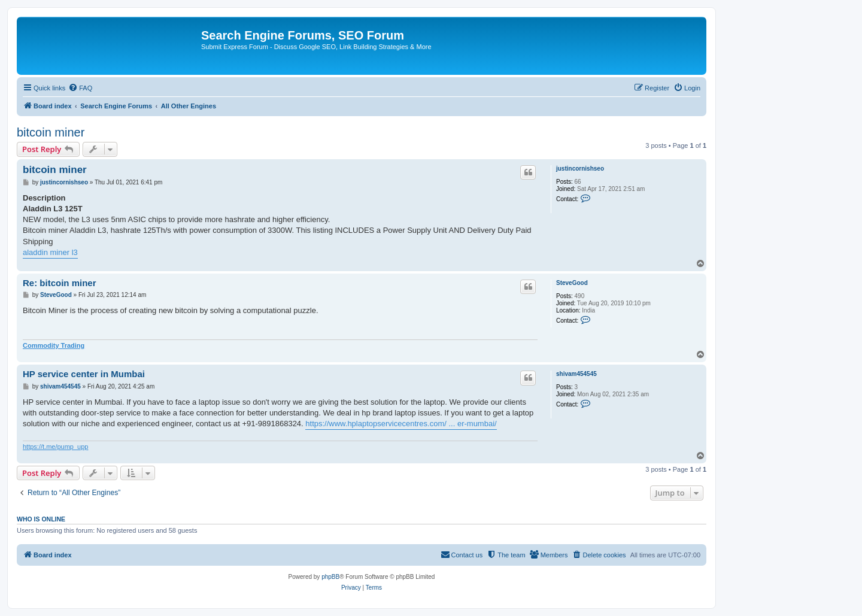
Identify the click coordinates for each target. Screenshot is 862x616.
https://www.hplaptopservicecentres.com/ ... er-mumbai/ (401, 424)
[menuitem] (80, 88)
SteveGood (572, 283)
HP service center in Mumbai (84, 374)
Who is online (41, 519)
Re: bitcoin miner (60, 283)
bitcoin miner (51, 132)
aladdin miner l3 (50, 252)
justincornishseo (580, 169)
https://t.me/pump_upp (55, 447)
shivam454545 (576, 374)
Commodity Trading (54, 345)
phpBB (330, 577)
